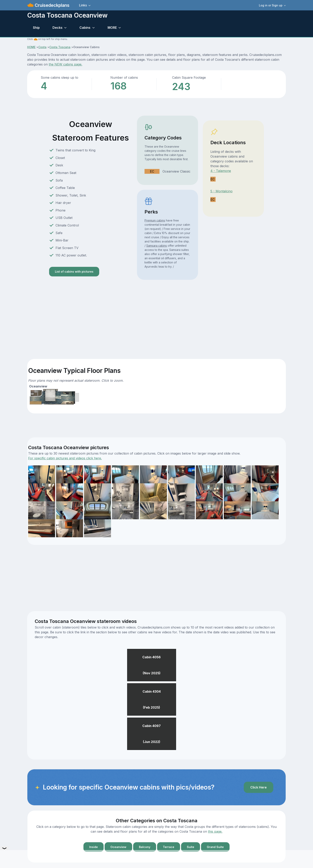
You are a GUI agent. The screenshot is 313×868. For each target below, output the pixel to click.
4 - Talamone (221, 171)
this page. (215, 831)
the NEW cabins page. (65, 64)
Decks (57, 28)
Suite (191, 847)
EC (152, 171)
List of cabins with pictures (74, 272)
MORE (112, 28)
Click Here (259, 787)
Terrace (169, 847)
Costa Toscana (60, 47)
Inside (94, 847)
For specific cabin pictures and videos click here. (65, 458)
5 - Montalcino (221, 191)
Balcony (145, 847)
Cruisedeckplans (52, 5)
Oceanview (118, 847)
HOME (31, 47)
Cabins (85, 28)
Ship (36, 28)
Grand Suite (215, 847)
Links (83, 5)
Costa (42, 47)
